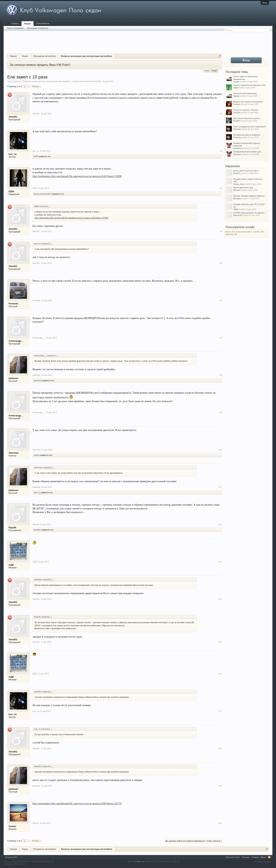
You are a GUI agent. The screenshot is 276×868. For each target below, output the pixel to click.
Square (236, 82)
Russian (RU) (11, 857)
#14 (220, 599)
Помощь (246, 857)
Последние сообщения (37, 28)
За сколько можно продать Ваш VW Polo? (40, 65)
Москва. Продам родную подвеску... (250, 196)
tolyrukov (237, 148)
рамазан (13, 378)
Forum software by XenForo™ (30, 862)
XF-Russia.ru (19, 864)
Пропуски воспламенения (245, 93)
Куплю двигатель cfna (243, 188)
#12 (220, 524)
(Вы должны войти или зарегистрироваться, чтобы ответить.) (193, 841)
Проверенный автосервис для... (248, 152)
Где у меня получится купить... (247, 118)
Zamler (12, 826)
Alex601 (98, 81)
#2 (221, 151)
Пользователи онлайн (240, 227)
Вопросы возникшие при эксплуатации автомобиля (46, 81)
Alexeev (237, 190)
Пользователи (43, 23)
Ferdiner (237, 104)
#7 (221, 338)
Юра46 (12, 527)
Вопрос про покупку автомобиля (248, 102)
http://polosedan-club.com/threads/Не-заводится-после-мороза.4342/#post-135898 (77, 176)
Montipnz (237, 199)
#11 (220, 487)
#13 (220, 562)
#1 (221, 114)
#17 (220, 711)
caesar (37, 455)
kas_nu (13, 154)
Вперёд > (37, 86)
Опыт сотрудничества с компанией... (250, 127)
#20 (220, 823)
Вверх (263, 857)
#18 (220, 748)
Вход (265, 3)
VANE (236, 209)
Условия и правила (263, 862)
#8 (221, 375)
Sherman (14, 453)
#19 (220, 786)
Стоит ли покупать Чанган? (246, 110)
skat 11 (37, 492)
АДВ (11, 565)
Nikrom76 (237, 215)
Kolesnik (237, 129)
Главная (15, 23)
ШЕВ (36, 156)
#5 (221, 263)
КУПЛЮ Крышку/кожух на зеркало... (250, 213)
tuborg (36, 194)
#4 (221, 231)
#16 (220, 674)
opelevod (38, 380)
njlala (236, 88)
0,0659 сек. (140, 862)
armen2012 (47, 194)
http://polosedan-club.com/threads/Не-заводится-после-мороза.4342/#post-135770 (77, 803)
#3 (221, 188)
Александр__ (16, 341)
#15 (220, 642)
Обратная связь (233, 857)
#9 (221, 412)
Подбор (207, 71)
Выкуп (214, 70)
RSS (269, 857)
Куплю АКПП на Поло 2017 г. (246, 171)
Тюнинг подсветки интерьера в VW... (250, 85)
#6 (221, 300)
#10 (220, 450)
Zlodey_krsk (239, 184)
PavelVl (237, 121)
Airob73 (237, 173)
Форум (28, 24)
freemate (13, 304)
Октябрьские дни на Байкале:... (248, 135)
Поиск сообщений (15, 28)
